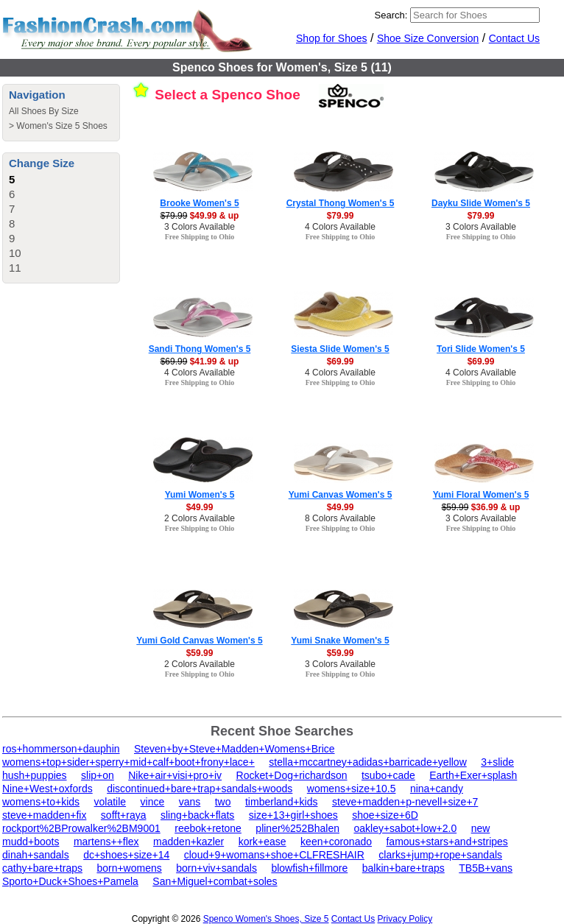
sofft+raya (124, 815)
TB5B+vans (486, 868)
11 (15, 268)
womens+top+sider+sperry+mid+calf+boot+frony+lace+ (128, 762)
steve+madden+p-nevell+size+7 (405, 802)
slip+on (98, 775)
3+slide (497, 762)
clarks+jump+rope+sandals (440, 855)
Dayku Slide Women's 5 (481, 203)
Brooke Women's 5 (199, 203)
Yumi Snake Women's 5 (340, 641)
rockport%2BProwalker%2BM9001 (81, 828)
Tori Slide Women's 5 (481, 349)
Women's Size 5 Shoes (61, 126)
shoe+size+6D (385, 815)
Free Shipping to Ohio (200, 237)
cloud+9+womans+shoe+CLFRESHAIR (274, 855)
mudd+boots (31, 842)
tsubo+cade (388, 775)
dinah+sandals (36, 855)
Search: (391, 15)
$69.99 (341, 362)
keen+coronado (336, 842)
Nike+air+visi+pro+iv (175, 775)
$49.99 (200, 507)
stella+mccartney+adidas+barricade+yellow (367, 762)
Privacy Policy (405, 919)
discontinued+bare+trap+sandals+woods (200, 789)
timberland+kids (281, 802)
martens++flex (106, 842)
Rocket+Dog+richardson (292, 775)
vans (190, 802)
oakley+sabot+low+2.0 (405, 828)
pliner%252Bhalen (297, 828)
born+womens (129, 868)
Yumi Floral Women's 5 (481, 495)
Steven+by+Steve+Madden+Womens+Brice (235, 749)
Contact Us (514, 38)
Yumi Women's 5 (200, 495)
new (481, 828)
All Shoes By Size (44, 111)
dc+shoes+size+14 (126, 855)
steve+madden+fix (44, 815)
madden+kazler (188, 842)
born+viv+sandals (216, 868)
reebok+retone (208, 828)
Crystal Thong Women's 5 (341, 203)
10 (15, 253)
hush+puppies (35, 775)
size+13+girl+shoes (293, 815)
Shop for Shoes (332, 38)
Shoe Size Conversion (428, 38)
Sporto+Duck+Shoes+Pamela (70, 881)
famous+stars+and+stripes (447, 842)
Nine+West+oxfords (47, 789)
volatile (110, 802)
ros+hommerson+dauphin (61, 749)
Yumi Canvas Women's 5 (341, 495)
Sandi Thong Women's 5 (200, 349)
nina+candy (437, 789)
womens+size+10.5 (352, 789)
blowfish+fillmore (309, 868)
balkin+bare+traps (403, 868)
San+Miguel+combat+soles (215, 881)
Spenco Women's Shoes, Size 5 (266, 919)
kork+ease (262, 842)
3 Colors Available (200, 227)
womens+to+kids (41, 802)
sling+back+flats (197, 815)
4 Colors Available (340, 227)
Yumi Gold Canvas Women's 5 (199, 641)
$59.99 (200, 653)
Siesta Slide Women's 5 (340, 349)
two (223, 802)
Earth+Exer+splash (473, 775)
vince (153, 802)
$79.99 (341, 216)
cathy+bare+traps (42, 868)
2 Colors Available (200, 518)
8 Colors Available (340, 518)
